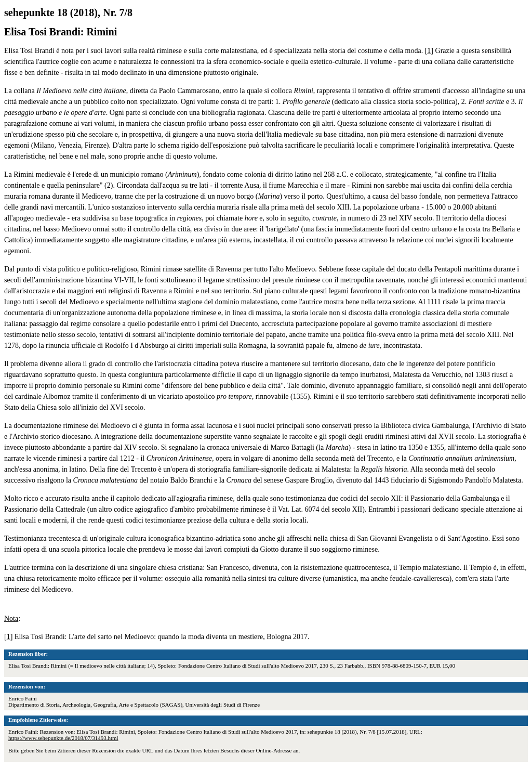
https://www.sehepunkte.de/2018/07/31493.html (63, 738)
